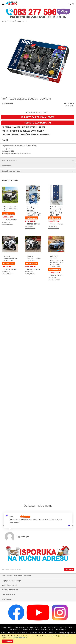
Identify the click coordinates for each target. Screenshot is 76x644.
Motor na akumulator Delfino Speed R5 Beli (10, 258)
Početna (4, 21)
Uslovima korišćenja (20, 637)
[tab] (38, 140)
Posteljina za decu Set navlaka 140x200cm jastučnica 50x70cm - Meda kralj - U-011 (34, 211)
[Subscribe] (69, 570)
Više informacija (9, 160)
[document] (38, 639)
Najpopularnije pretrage (11, 580)
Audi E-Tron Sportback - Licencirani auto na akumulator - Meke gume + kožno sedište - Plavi (57, 261)
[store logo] (12, 3)
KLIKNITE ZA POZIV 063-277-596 (38, 117)
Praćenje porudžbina (10, 590)
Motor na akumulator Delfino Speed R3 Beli (34, 258)
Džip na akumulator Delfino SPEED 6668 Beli (11, 209)
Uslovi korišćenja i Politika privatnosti (16, 576)
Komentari (7, 166)
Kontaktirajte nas (8, 594)
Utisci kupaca (7, 599)
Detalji (5, 140)
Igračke (12, 21)
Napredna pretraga (9, 585)
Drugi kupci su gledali (12, 171)
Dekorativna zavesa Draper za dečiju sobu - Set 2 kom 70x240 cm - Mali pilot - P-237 (57, 211)
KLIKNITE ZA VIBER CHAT (38, 123)
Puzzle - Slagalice (22, 21)
